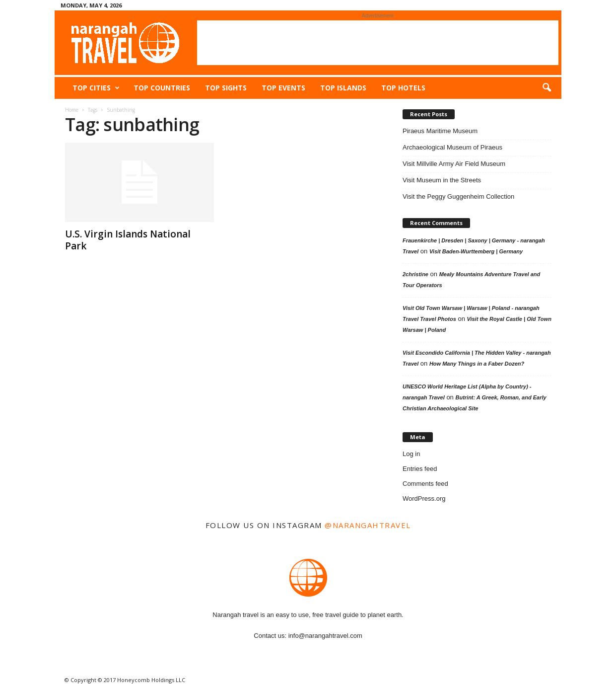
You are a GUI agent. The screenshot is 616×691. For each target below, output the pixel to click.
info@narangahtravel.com (325, 636)
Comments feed (425, 484)
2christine (415, 274)
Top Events (283, 88)
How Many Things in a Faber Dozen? (477, 364)
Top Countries (162, 88)
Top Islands (343, 88)
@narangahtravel (368, 525)
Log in (411, 454)
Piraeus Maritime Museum (440, 131)
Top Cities (96, 88)
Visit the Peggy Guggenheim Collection (458, 196)
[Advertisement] (378, 43)
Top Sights (226, 88)
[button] (547, 88)
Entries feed (420, 469)
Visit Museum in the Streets (442, 180)
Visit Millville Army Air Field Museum (454, 164)
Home (72, 110)
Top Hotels (403, 88)
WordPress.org (424, 499)
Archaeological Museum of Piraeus (452, 147)
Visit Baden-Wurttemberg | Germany (476, 251)
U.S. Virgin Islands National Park (128, 240)
